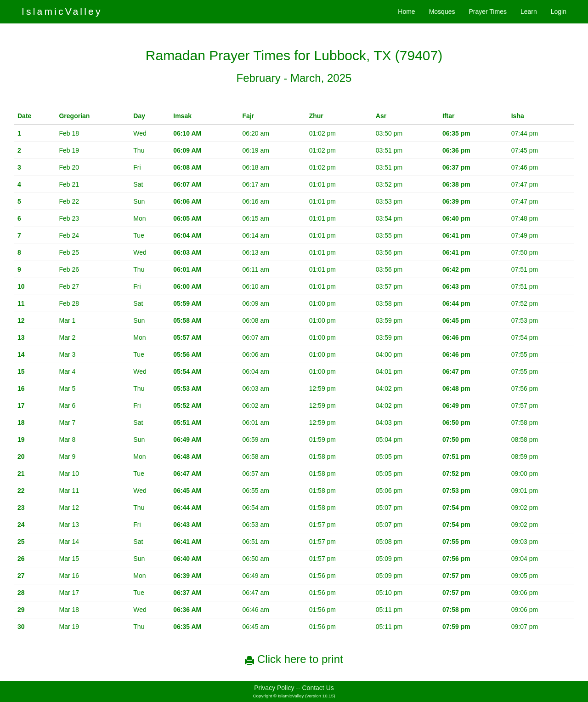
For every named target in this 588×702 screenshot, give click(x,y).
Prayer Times (487, 11)
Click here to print (294, 659)
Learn (529, 11)
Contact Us (318, 688)
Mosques (442, 11)
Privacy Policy (274, 688)
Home (406, 11)
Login (559, 11)
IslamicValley (62, 11)
